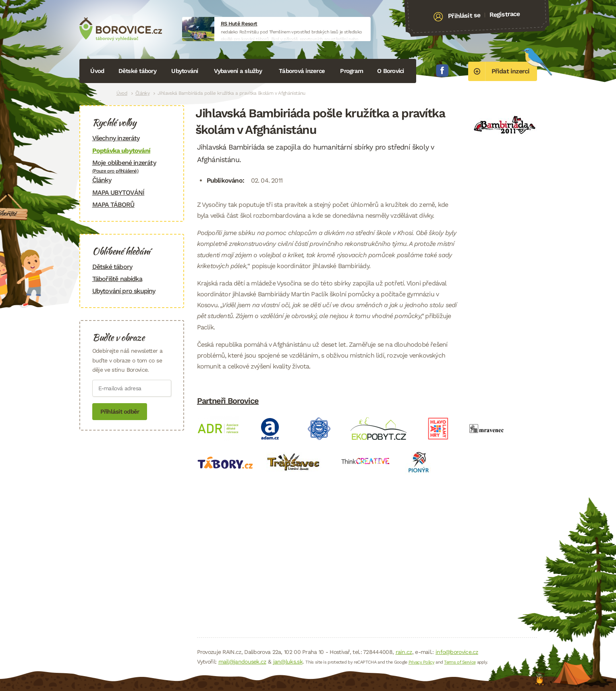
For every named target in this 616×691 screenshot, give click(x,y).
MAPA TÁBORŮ (113, 205)
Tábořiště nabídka (117, 279)
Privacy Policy (421, 662)
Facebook (442, 71)
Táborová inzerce (302, 71)
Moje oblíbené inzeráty (132, 166)
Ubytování (185, 71)
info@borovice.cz (457, 652)
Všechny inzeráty (116, 138)
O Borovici (391, 71)
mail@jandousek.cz (242, 662)
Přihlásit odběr (120, 412)
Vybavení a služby (238, 71)
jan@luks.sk (288, 662)
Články (142, 93)
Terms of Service (460, 662)
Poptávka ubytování (121, 151)
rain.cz (404, 652)
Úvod (97, 71)
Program (352, 71)
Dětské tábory (137, 71)
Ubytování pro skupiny (124, 291)
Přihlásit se (464, 16)
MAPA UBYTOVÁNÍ (118, 193)
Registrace (505, 14)
